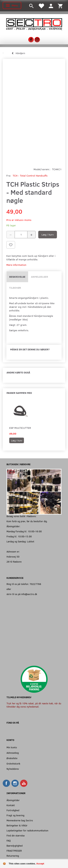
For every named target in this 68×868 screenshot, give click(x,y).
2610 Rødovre (14, 562)
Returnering (13, 856)
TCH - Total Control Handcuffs (30, 176)
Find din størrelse (16, 835)
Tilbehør (15, 288)
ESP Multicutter (20, 428)
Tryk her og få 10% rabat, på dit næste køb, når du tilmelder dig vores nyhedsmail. (34, 705)
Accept (40, 864)
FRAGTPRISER (14, 851)
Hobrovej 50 (13, 557)
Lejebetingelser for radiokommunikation (27, 830)
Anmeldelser (40, 277)
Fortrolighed (13, 810)
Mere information (16, 265)
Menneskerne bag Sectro (20, 820)
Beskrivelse (17, 277)
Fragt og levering (15, 815)
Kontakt (11, 805)
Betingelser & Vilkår (17, 825)
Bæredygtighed (15, 846)
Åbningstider (13, 800)
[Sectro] (34, 24)
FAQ (9, 841)
